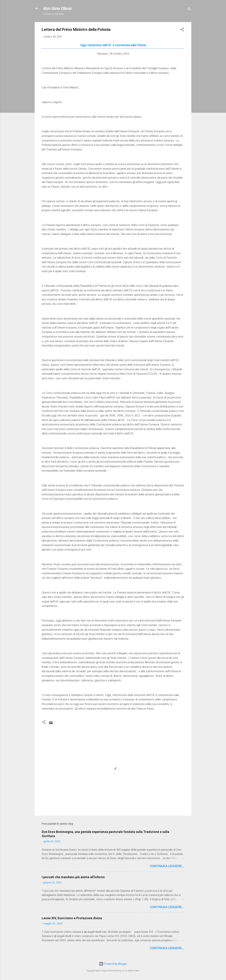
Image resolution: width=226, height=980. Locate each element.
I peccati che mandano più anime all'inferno (73, 877)
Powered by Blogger (113, 964)
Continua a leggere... (167, 866)
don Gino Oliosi (57, 8)
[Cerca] (189, 10)
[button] (182, 30)
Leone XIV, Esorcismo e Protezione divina (72, 918)
